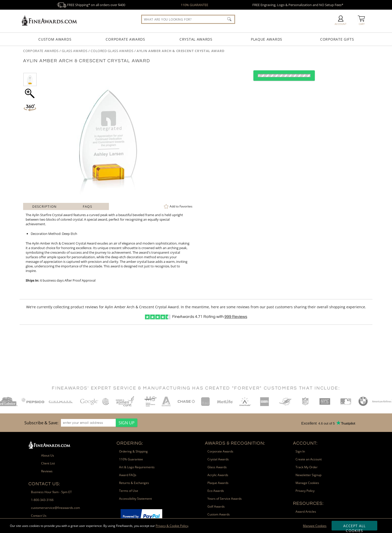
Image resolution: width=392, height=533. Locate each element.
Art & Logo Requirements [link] (137, 467)
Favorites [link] (181, 206)
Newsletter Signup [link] (308, 475)
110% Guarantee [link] (131, 459)
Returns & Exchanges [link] (134, 483)
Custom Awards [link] (219, 514)
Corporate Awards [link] (220, 451)
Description (44, 206)
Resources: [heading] (308, 503)
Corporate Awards (125, 39)
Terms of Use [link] (129, 491)
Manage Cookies (315, 526)
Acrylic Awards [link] (218, 475)
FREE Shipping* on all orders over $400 (91, 5)
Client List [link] (48, 463)
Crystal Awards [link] (218, 459)
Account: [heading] (305, 443)
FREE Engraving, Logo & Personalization (298, 5)
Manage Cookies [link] (307, 483)
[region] (80, 423)
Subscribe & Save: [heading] (41, 423)
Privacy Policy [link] (305, 491)
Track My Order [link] (307, 467)
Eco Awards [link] (216, 491)
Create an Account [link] (309, 459)
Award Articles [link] (306, 512)
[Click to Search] (229, 19)
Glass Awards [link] (217, 467)
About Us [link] (48, 455)
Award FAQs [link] (128, 475)
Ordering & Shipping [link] (133, 451)
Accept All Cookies (355, 527)
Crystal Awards (196, 39)
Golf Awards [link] (216, 506)
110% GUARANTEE (194, 5)
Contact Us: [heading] (44, 484)
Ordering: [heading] (130, 443)
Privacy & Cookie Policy (172, 526)
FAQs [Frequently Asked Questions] (87, 206)
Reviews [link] (47, 471)
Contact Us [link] (39, 516)
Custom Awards (55, 39)
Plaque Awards (267, 39)
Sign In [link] (300, 451)
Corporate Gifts (337, 39)
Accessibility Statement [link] (135, 499)
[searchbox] (188, 19)
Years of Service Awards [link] (225, 499)
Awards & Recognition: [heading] (235, 443)
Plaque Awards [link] (218, 483)
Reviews (236, 317)
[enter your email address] (88, 423)
